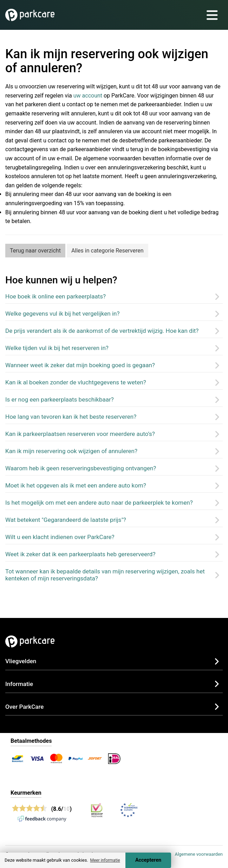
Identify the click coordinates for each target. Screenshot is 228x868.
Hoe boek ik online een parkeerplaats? (56, 296)
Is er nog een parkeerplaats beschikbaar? (60, 399)
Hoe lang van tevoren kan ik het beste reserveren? (71, 417)
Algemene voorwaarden (199, 854)
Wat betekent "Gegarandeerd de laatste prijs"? (66, 520)
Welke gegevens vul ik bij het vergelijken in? (63, 314)
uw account (88, 96)
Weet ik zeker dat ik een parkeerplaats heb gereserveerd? (80, 554)
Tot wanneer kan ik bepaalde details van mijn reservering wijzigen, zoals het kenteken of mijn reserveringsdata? (105, 575)
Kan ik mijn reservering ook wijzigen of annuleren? (71, 451)
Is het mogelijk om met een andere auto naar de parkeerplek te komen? (99, 503)
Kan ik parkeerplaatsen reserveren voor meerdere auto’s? (80, 434)
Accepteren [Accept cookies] (148, 860)
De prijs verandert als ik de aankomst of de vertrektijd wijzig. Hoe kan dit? (102, 331)
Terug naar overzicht (35, 251)
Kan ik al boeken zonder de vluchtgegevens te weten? (76, 382)
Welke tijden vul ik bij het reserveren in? (57, 348)
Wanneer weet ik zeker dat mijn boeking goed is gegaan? (80, 365)
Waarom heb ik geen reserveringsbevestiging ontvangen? (81, 468)
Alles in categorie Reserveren (108, 251)
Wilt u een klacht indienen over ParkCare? (60, 537)
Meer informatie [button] (105, 860)
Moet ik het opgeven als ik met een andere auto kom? (76, 485)
